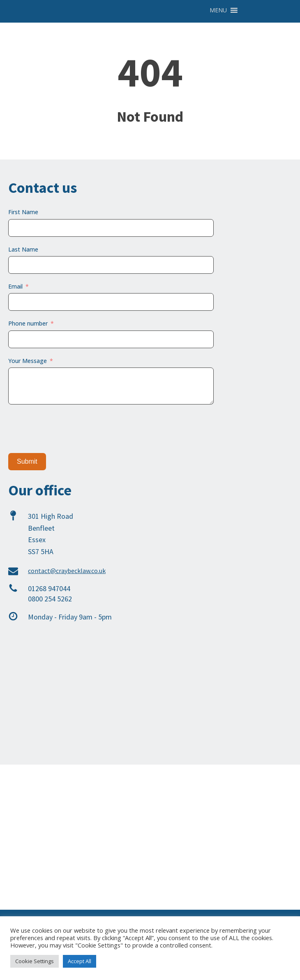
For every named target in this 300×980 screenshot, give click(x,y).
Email (15, 286)
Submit (27, 461)
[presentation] (71, 429)
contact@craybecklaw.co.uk (67, 571)
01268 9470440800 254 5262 (50, 594)
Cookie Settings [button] (35, 961)
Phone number (28, 323)
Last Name (23, 249)
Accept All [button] (80, 961)
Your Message (28, 361)
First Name (23, 212)
